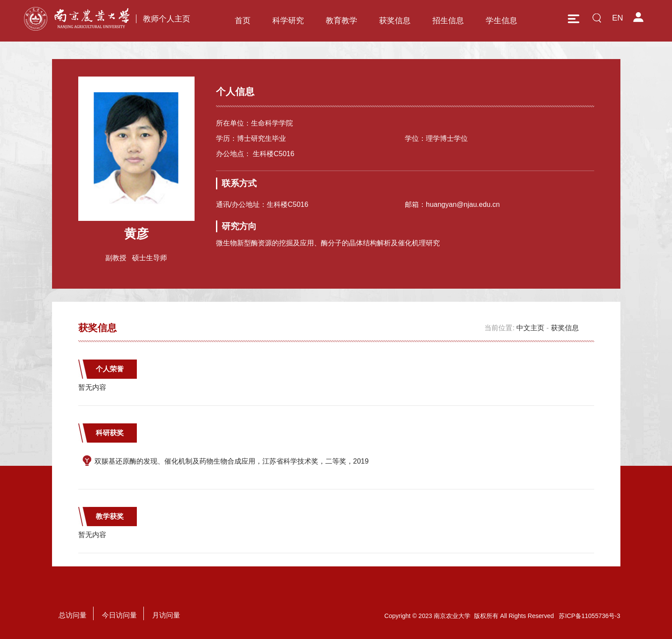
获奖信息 (395, 21)
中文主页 (530, 328)
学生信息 (501, 21)
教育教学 (341, 21)
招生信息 (448, 21)
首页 (243, 21)
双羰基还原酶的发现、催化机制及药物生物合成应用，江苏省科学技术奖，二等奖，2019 (232, 461)
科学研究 (288, 21)
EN (618, 18)
